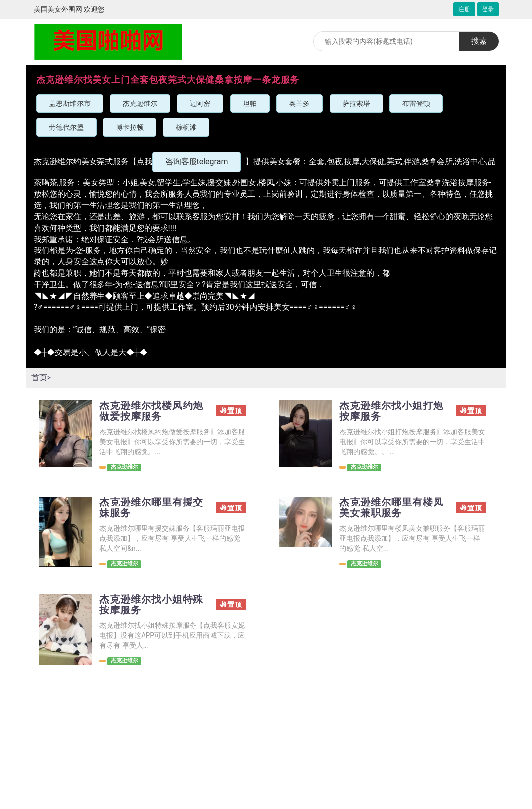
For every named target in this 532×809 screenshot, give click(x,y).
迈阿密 (200, 103)
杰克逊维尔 (140, 103)
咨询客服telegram (197, 162)
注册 (464, 9)
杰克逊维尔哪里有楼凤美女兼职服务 (391, 507)
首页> (41, 378)
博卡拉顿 (130, 127)
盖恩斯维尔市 (70, 103)
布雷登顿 (416, 103)
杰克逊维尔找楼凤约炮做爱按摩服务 (151, 411)
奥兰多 (299, 103)
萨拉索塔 (356, 103)
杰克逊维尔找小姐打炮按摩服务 (391, 411)
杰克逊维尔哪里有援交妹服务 (151, 507)
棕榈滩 (186, 127)
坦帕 (250, 103)
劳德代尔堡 (66, 127)
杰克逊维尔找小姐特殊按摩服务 (151, 605)
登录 (488, 9)
